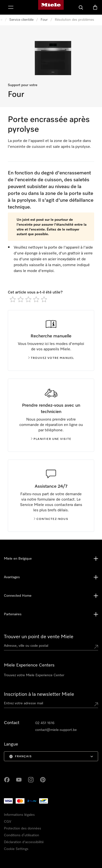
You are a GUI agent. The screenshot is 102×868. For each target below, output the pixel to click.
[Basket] (95, 7)
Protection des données (23, 828)
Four (44, 20)
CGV (8, 822)
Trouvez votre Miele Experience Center (34, 675)
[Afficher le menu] (11, 7)
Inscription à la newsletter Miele (39, 694)
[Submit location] (96, 647)
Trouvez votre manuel (51, 358)
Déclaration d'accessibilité (24, 842)
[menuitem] (51, 756)
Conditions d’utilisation (22, 835)
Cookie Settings (16, 849)
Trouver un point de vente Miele (39, 637)
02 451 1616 (45, 723)
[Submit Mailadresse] (96, 704)
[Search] (81, 7)
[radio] (13, 299)
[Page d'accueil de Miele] (51, 7)
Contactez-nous (51, 519)
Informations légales (19, 815)
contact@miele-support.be (56, 730)
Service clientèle (21, 20)
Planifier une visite (51, 439)
